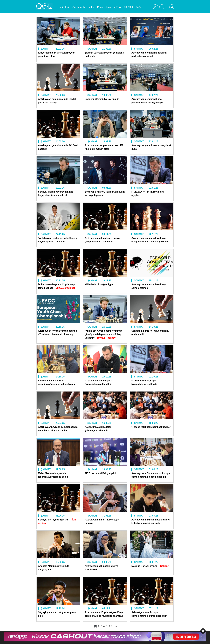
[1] (96, 626)
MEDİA (117, 7)
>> (115, 626)
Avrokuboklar (79, 7)
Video (91, 7)
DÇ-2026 (128, 7)
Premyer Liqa (104, 7)
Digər (138, 7)
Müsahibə (65, 7)
